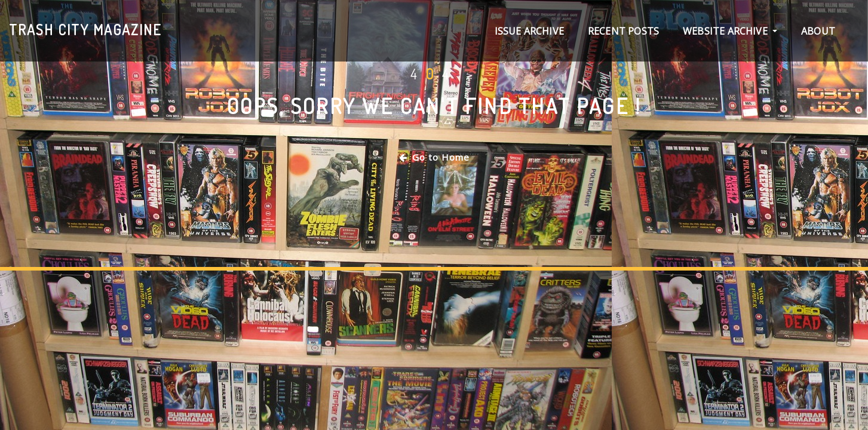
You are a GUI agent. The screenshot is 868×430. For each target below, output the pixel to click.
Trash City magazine (85, 30)
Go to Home (434, 157)
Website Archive (730, 31)
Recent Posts (623, 31)
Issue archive (529, 31)
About (818, 31)
